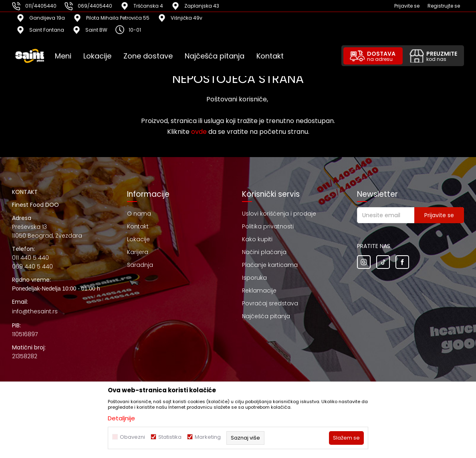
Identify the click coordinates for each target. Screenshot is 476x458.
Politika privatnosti (268, 226)
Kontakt (138, 226)
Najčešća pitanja (266, 316)
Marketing (208, 437)
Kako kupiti (257, 239)
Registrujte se (444, 6)
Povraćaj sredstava (270, 303)
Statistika (170, 437)
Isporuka (254, 278)
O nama (139, 214)
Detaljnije (121, 418)
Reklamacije (259, 291)
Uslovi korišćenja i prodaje (279, 214)
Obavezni (132, 437)
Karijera (138, 252)
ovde (199, 132)
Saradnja (140, 265)
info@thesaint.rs (35, 311)
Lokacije (138, 239)
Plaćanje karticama (270, 265)
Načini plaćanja (264, 252)
